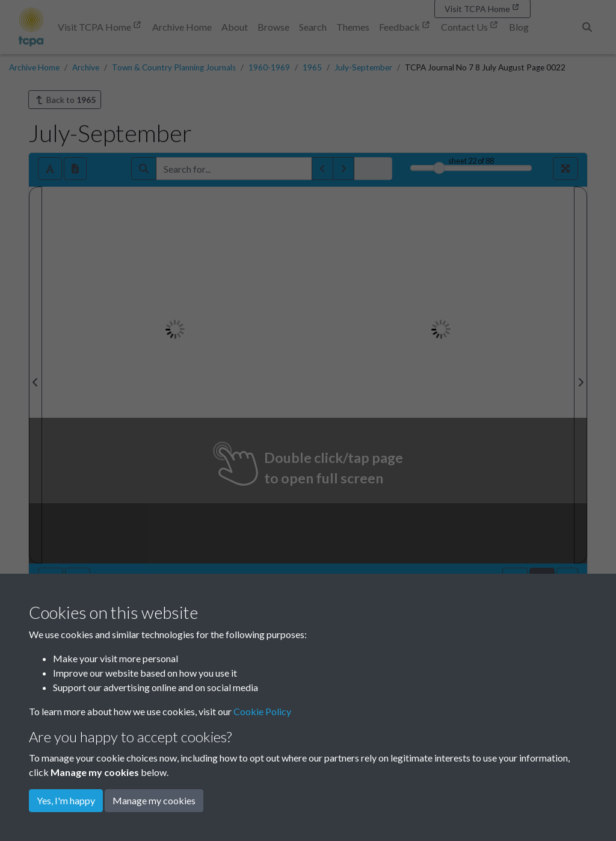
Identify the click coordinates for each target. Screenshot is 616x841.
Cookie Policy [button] (262, 711)
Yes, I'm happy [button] (66, 800)
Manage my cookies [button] (154, 800)
